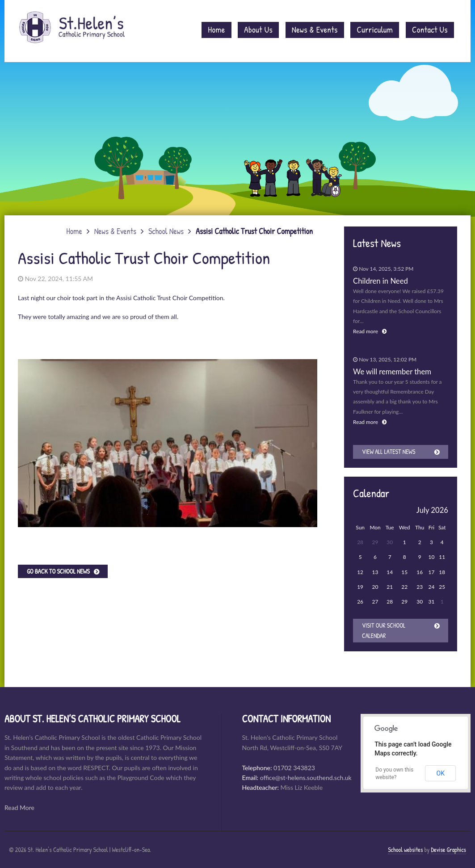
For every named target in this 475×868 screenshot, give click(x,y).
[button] (309, 339)
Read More (19, 807)
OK (441, 773)
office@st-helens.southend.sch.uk (306, 778)
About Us (258, 29)
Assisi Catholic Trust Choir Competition (254, 231)
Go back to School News (58, 571)
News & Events (315, 29)
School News (166, 231)
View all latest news (389, 451)
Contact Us (430, 29)
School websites (405, 849)
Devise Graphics (448, 849)
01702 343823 (294, 768)
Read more (370, 331)
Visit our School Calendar (384, 630)
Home (216, 29)
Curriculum (375, 29)
